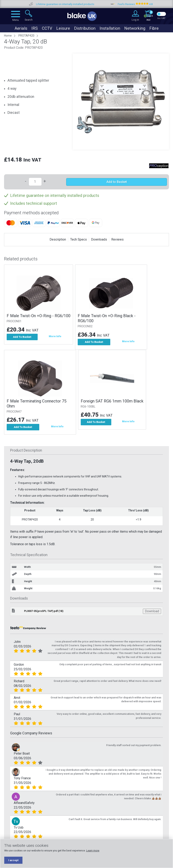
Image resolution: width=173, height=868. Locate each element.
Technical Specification (29, 556)
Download (152, 612)
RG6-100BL (89, 407)
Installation (110, 28)
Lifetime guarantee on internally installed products (77, 4)
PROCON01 (14, 321)
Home (8, 36)
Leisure (63, 28)
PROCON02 (86, 326)
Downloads (99, 239)
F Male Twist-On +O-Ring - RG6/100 (39, 316)
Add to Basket (117, 182)
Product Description (26, 451)
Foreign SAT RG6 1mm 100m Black (113, 402)
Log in (135, 20)
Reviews (117, 239)
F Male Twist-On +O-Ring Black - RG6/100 (108, 318)
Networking (135, 28)
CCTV (47, 28)
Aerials (21, 28)
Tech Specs (79, 239)
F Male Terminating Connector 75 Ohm (37, 404)
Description (58, 239)
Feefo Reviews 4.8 (147, 4)
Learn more (93, 851)
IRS (35, 28)
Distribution (85, 28)
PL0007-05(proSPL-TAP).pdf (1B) (44, 612)
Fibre (154, 28)
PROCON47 (14, 412)
